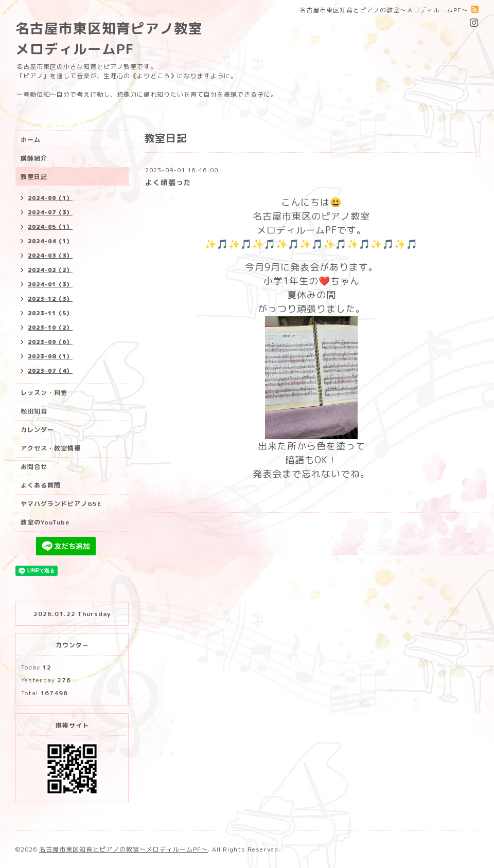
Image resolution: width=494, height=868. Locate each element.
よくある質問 (41, 485)
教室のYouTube (45, 522)
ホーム (31, 140)
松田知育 (34, 411)
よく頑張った (168, 182)
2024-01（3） (50, 284)
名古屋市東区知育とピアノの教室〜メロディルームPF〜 (123, 849)
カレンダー (37, 430)
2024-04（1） (50, 241)
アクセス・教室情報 (51, 448)
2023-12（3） (50, 299)
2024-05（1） (50, 227)
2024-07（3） (50, 212)
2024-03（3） (50, 256)
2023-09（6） (50, 342)
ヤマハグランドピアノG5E (61, 504)
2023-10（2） (50, 328)
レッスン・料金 (44, 393)
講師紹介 (34, 158)
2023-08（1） (50, 356)
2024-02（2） (50, 270)
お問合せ (34, 467)
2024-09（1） (50, 198)
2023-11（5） (50, 313)
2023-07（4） (50, 371)
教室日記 (34, 177)
